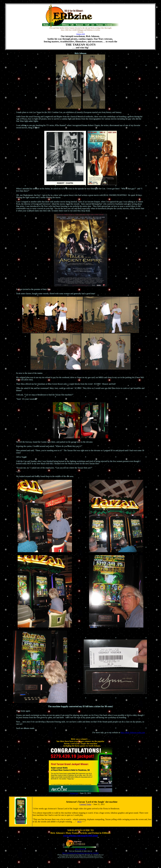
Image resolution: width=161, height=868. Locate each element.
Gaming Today (85, 804)
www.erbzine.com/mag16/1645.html (80, 836)
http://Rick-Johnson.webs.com (133, 732)
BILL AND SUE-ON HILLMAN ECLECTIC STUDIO (80, 853)
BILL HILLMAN (80, 849)
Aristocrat (74, 793)
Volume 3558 (80, 34)
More (79, 822)
